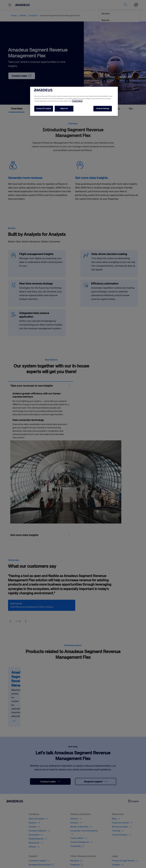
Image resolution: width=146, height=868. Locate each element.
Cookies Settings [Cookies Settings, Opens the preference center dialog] (103, 108)
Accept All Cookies (44, 108)
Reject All (64, 108)
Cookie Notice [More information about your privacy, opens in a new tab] (77, 101)
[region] (74, 101)
